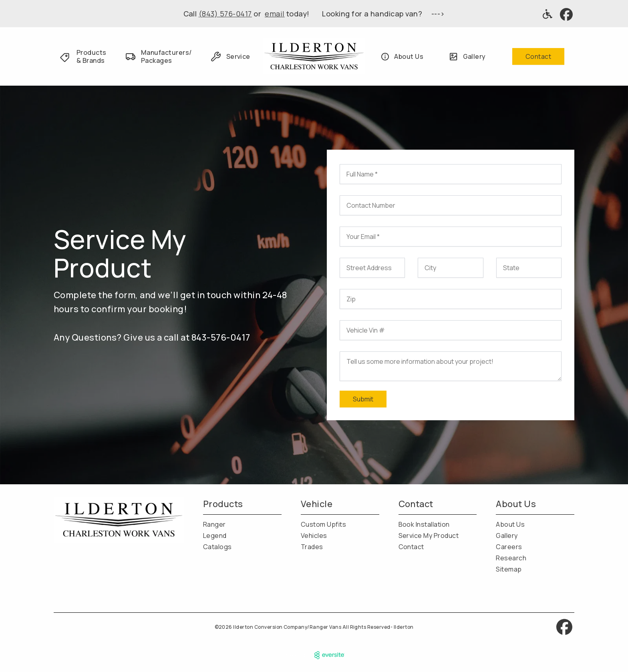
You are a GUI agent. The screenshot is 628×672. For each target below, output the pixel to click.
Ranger (214, 524)
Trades (312, 547)
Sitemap (509, 569)
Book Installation (424, 524)
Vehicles (314, 536)
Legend (215, 536)
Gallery (507, 536)
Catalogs (217, 547)
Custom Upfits (323, 524)
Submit (363, 399)
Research (511, 558)
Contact (538, 56)
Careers (509, 547)
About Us (510, 524)
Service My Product (429, 536)
